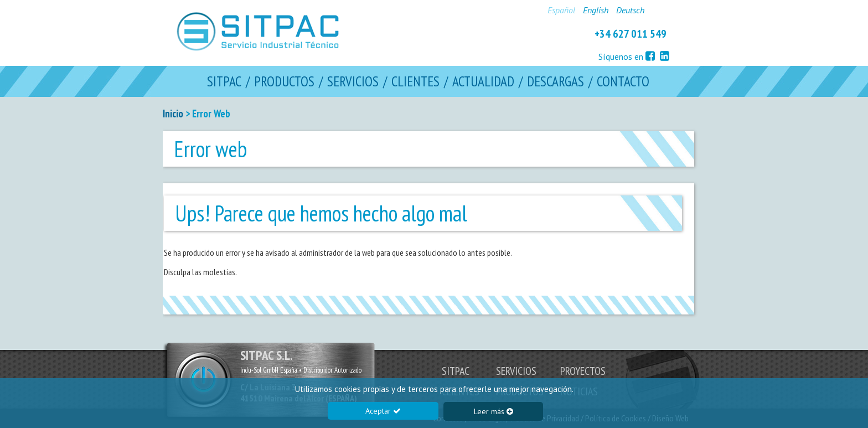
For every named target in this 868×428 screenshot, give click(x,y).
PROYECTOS (583, 371)
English (596, 10)
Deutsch (630, 10)
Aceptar (383, 411)
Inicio (173, 114)
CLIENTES (415, 82)
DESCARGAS (556, 82)
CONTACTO (623, 82)
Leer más (494, 411)
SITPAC (224, 82)
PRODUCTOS (284, 82)
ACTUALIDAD (483, 82)
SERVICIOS (353, 82)
